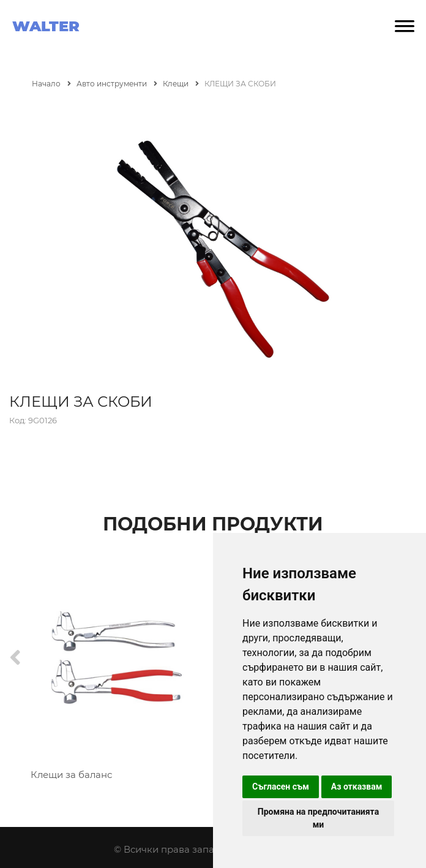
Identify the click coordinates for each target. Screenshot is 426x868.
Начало (51, 84)
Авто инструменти (117, 84)
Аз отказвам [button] (357, 787)
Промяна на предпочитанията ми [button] (318, 818)
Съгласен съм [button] (281, 787)
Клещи (181, 84)
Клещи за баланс (71, 775)
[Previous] (15, 658)
